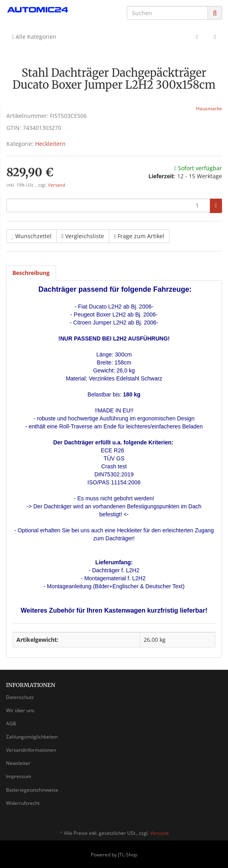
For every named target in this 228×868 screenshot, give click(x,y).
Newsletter (18, 763)
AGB (11, 724)
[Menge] (108, 205)
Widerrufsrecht (23, 803)
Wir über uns (20, 710)
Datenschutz (20, 697)
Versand (57, 185)
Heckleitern (50, 144)
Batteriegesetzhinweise (32, 790)
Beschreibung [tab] (31, 273)
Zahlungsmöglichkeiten (32, 737)
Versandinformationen (31, 750)
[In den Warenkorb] (216, 206)
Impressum (19, 776)
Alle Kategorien (34, 37)
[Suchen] (167, 13)
